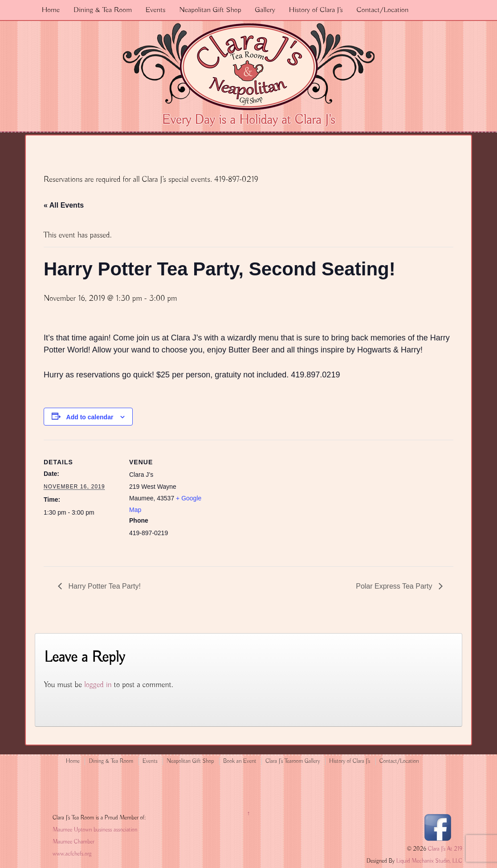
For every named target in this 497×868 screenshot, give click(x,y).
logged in (98, 685)
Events (156, 10)
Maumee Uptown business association (95, 830)
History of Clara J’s (316, 10)
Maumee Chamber (73, 842)
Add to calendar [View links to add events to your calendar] (90, 417)
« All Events (64, 205)
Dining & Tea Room (103, 10)
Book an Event (240, 761)
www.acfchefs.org (72, 854)
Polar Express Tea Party (395, 586)
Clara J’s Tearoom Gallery (293, 761)
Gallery (265, 10)
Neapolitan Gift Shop (210, 10)
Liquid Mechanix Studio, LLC (429, 861)
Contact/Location (382, 10)
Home (51, 10)
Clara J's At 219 (444, 849)
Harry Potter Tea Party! (104, 586)
